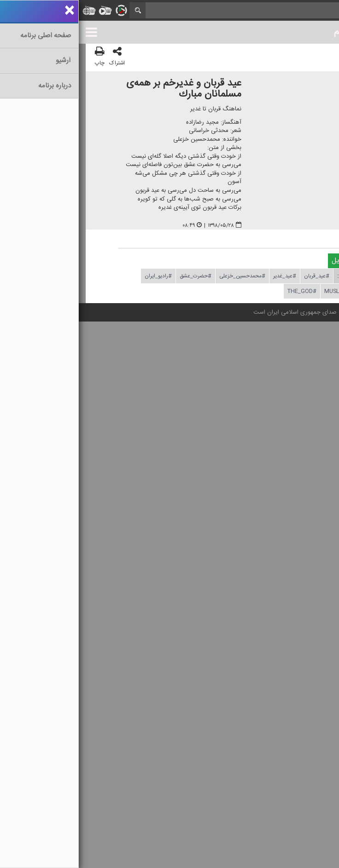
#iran (287, 291)
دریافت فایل (274, 261)
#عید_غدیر (206, 276)
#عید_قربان (238, 276)
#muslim (258, 291)
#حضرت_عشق (117, 276)
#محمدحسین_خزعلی (164, 276)
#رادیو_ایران (79, 276)
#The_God (223, 291)
